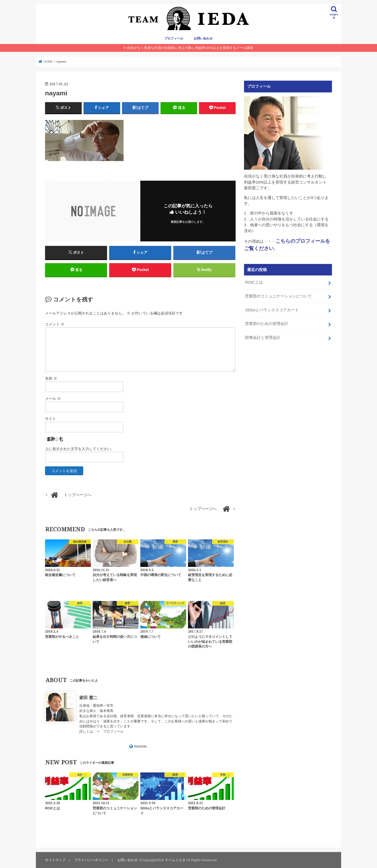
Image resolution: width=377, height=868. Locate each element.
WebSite (141, 746)
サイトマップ (55, 860)
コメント (55, 324)
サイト (51, 419)
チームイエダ (175, 860)
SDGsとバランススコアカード (272, 310)
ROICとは (254, 282)
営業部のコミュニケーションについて (278, 296)
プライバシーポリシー (91, 860)
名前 (51, 378)
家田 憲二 (88, 698)
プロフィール (174, 38)
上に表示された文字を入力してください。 (80, 449)
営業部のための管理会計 (267, 324)
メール (53, 399)
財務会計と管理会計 (263, 338)
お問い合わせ (203, 38)
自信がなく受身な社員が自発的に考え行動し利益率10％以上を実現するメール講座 (190, 48)
